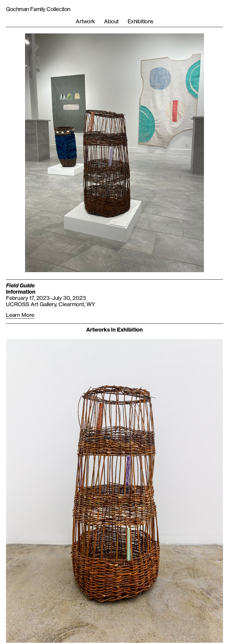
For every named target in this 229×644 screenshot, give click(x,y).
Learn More (20, 315)
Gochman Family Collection (38, 9)
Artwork (85, 21)
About (111, 21)
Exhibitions (140, 21)
